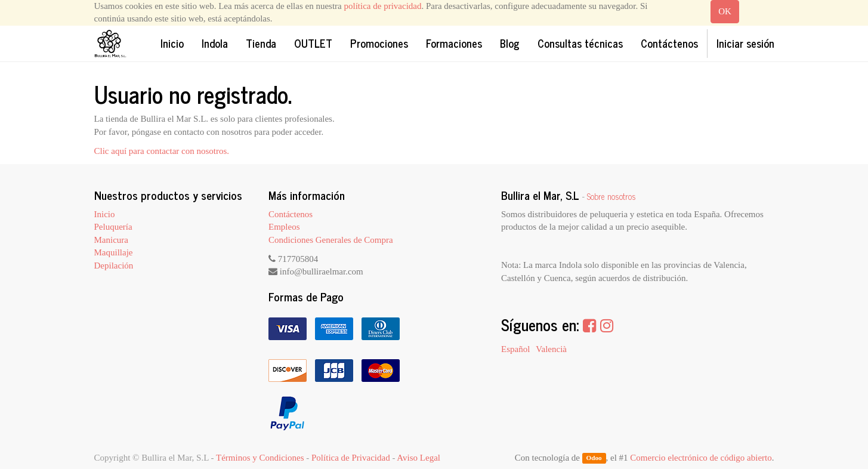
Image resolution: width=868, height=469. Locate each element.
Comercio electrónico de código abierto (701, 458)
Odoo (594, 458)
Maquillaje (114, 252)
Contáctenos (291, 214)
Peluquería (113, 227)
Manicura (111, 240)
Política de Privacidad (351, 458)
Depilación (114, 266)
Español (515, 349)
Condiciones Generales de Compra (331, 240)
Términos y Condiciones (260, 458)
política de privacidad (383, 6)
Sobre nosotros (611, 196)
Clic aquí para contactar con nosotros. (162, 151)
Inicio (105, 214)
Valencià (551, 349)
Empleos (284, 227)
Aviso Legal (418, 458)
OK (725, 11)
